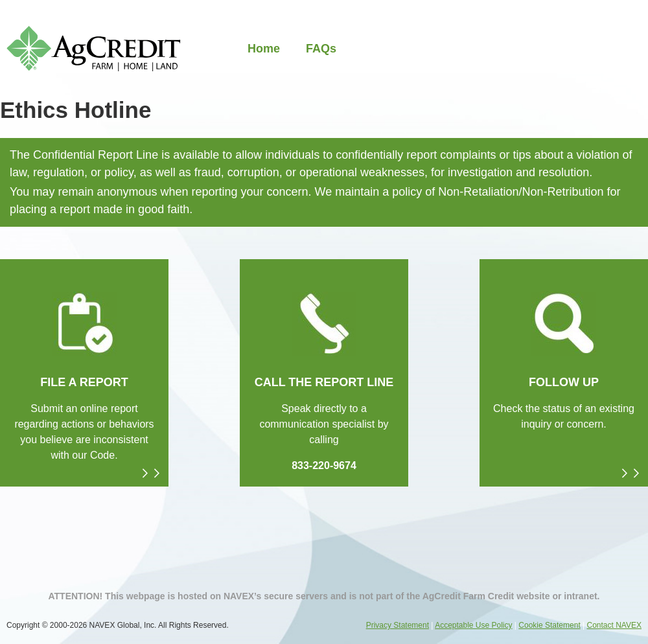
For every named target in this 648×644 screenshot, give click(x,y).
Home (264, 49)
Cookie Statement (549, 625)
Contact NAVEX (614, 625)
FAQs (321, 49)
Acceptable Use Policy (473, 625)
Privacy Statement (398, 625)
